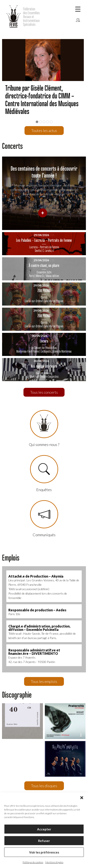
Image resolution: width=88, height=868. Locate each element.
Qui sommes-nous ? (44, 428)
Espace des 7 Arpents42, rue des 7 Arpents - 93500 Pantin (44, 656)
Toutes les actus (44, 131)
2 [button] (41, 122)
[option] (44, 80)
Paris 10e (44, 612)
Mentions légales (54, 862)
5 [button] (51, 122)
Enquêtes (44, 473)
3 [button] (44, 122)
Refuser (44, 841)
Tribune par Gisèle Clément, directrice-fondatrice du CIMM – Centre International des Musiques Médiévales (42, 100)
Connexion (78, 20)
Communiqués (78, 27)
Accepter (44, 829)
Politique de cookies (33, 862)
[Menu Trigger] (78, 9)
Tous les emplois (44, 681)
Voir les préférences (44, 852)
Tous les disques (44, 786)
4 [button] (48, 122)
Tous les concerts (44, 392)
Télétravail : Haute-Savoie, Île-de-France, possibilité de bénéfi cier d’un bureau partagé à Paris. (44, 632)
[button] (82, 798)
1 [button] (37, 122)
